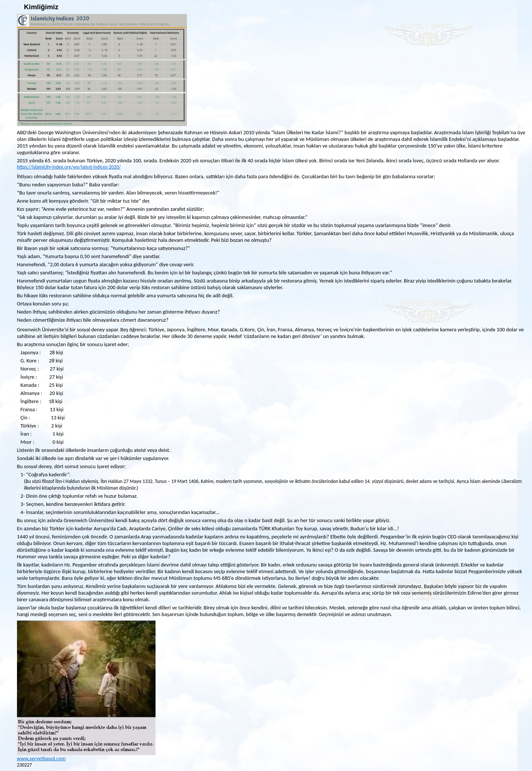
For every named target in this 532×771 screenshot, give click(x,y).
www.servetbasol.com (41, 758)
